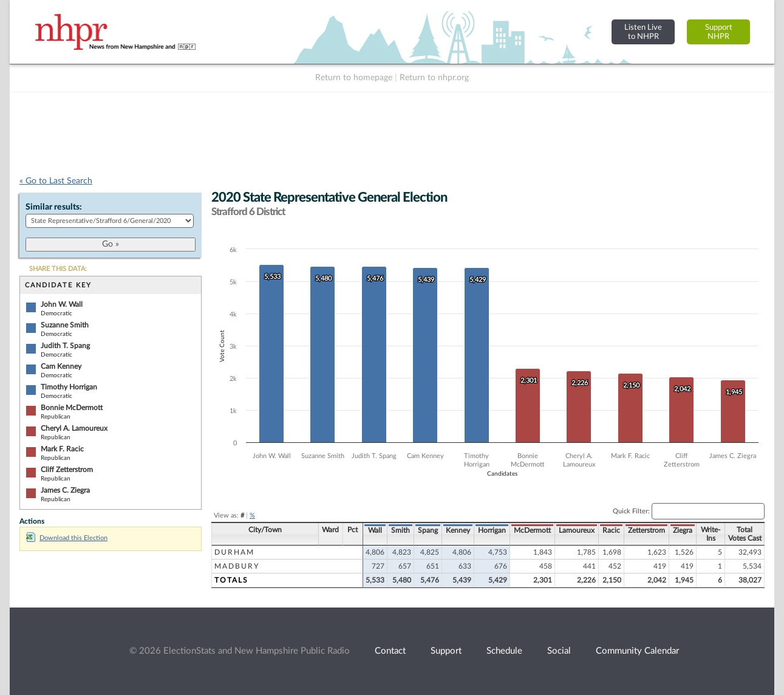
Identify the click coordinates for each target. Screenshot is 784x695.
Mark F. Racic (62, 449)
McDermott (532, 530)
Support (446, 651)
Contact (390, 651)
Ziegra (683, 530)
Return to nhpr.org (434, 78)
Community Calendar (637, 651)
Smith (401, 530)
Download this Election (67, 538)
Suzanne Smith (65, 325)
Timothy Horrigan (69, 387)
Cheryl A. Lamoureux (74, 428)
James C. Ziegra (65, 490)
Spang (428, 530)
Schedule (504, 651)
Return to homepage (354, 78)
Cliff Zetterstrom (67, 470)
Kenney (458, 530)
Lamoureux (577, 530)
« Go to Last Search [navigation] (56, 181)
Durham (234, 552)
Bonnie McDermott (72, 408)
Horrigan (492, 530)
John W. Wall (62, 304)
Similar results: (54, 207)
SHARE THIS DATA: (58, 269)
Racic (611, 530)
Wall (375, 530)
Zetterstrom (646, 530)
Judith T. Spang (65, 346)
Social (559, 651)
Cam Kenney (61, 366)
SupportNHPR (719, 32)
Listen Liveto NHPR (643, 32)
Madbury (237, 566)
